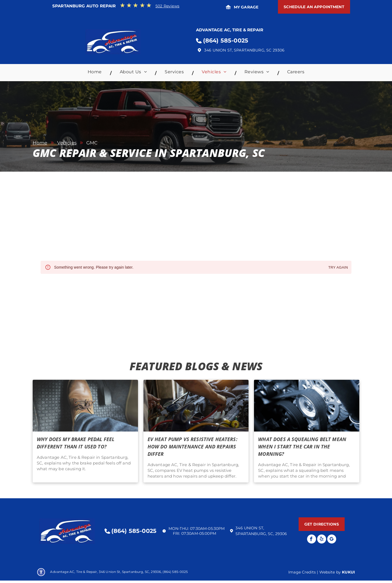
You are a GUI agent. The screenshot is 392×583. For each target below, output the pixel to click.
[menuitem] (96, 73)
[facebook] (312, 540)
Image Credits (302, 572)
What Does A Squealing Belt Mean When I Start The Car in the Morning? (302, 447)
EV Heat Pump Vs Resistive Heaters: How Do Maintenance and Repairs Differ (192, 447)
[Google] (332, 540)
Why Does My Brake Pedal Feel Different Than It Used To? (76, 443)
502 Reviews (167, 6)
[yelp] (322, 540)
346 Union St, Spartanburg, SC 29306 (244, 50)
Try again (338, 268)
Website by (330, 572)
